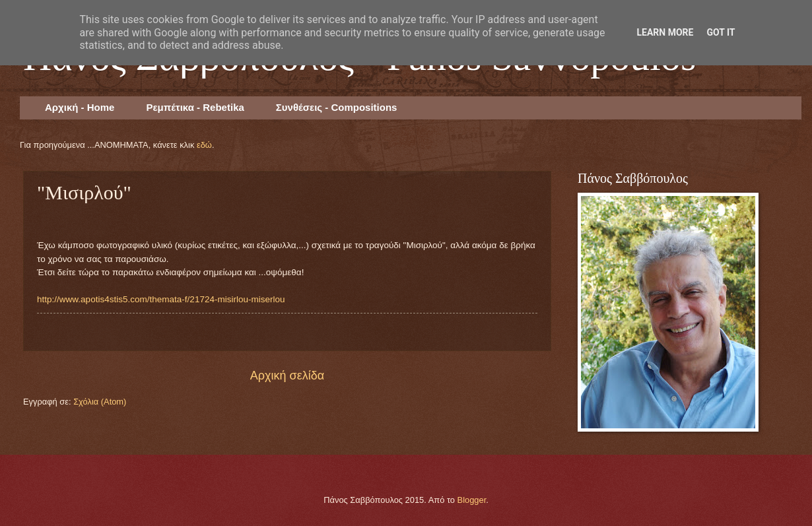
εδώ (204, 145)
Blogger (472, 500)
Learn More (665, 32)
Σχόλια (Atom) (100, 402)
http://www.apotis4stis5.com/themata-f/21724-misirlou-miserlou (161, 299)
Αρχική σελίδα (287, 376)
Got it (721, 32)
